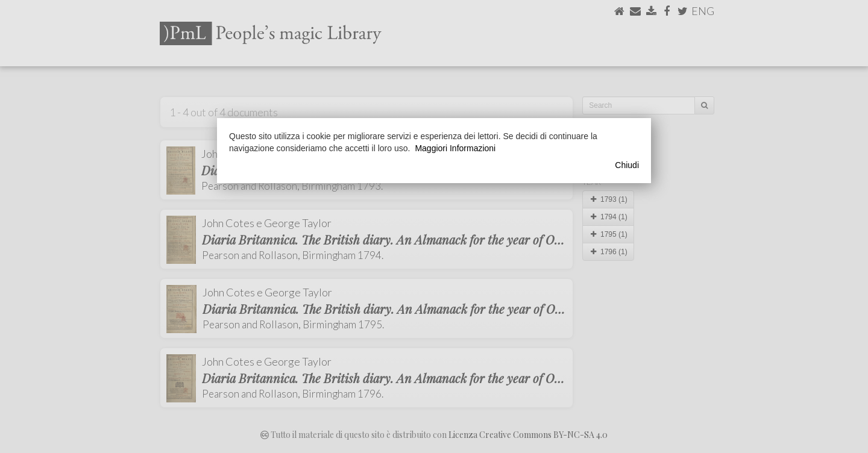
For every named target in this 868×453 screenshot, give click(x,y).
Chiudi (627, 165)
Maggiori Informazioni (455, 148)
